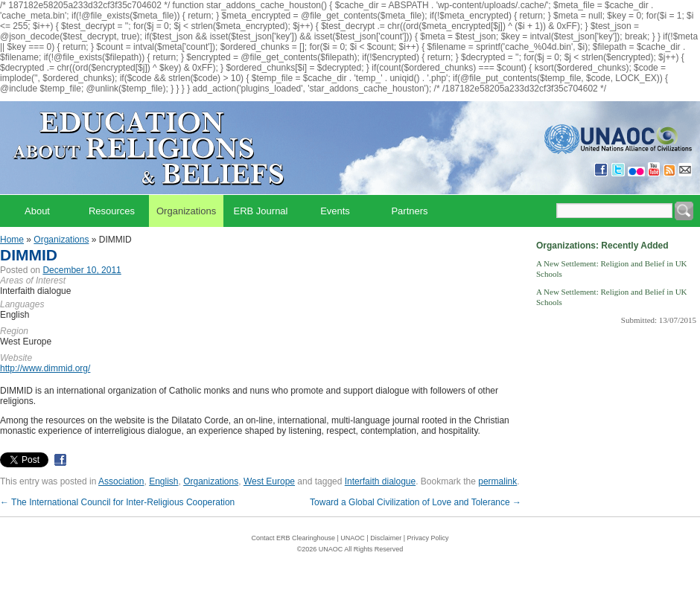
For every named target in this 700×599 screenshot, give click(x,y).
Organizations (186, 211)
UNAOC (353, 538)
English (163, 481)
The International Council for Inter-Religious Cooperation (117, 502)
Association (121, 481)
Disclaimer (386, 538)
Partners (409, 211)
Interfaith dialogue (380, 481)
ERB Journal (261, 211)
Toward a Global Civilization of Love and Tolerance (416, 502)
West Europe (269, 481)
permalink (497, 481)
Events (335, 211)
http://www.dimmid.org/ (45, 368)
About (37, 211)
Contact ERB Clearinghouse (293, 538)
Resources (112, 211)
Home (12, 240)
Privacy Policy (428, 538)
